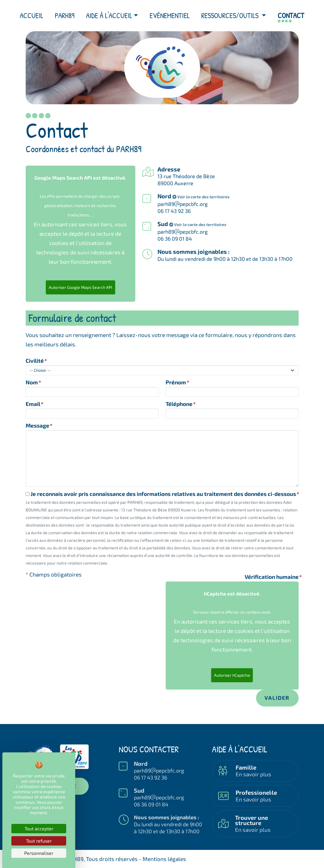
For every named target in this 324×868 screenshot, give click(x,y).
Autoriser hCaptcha (232, 675)
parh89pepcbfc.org (159, 770)
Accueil (31, 15)
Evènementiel (170, 15)
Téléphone (179, 404)
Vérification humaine (272, 577)
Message (37, 425)
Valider (277, 698)
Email (33, 404)
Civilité (35, 361)
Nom (32, 382)
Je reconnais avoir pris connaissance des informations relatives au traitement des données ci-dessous (161, 494)
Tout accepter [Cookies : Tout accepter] (39, 828)
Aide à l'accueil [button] (109, 15)
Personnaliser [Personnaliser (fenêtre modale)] (39, 853)
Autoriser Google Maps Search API (80, 287)
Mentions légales (164, 859)
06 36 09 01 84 (175, 239)
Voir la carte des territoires (201, 197)
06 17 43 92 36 (174, 211)
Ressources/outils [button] (231, 15)
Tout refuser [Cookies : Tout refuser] (39, 841)
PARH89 (65, 15)
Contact (291, 15)
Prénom (176, 382)
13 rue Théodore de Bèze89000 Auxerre (186, 180)
